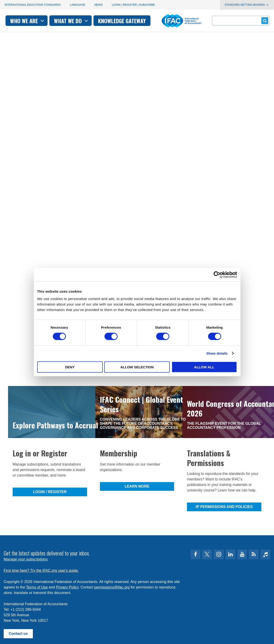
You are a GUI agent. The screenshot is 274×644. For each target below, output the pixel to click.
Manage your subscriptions (26, 559)
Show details (217, 353)
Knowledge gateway (172, 21)
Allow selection (137, 367)
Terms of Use (37, 587)
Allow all (204, 367)
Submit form (264, 21)
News (99, 5)
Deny (70, 367)
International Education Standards (33, 5)
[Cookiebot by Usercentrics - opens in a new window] (217, 275)
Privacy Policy (67, 587)
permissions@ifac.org (112, 587)
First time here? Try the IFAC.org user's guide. (41, 570)
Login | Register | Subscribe (133, 5)
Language (78, 5)
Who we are (78, 21)
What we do (122, 21)
